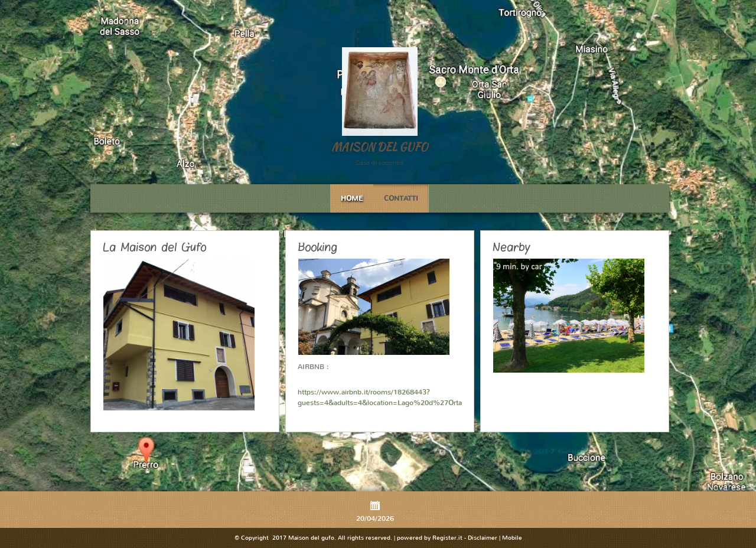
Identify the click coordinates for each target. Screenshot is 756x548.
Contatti (401, 198)
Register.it (447, 538)
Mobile (512, 538)
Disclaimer (483, 538)
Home (352, 198)
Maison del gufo (379, 147)
